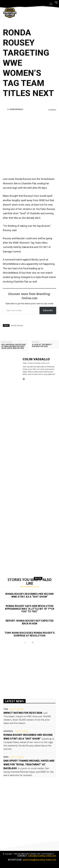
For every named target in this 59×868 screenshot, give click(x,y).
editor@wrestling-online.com (42, 856)
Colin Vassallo (16, 109)
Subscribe (48, 310)
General (8, 731)
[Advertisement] (29, 144)
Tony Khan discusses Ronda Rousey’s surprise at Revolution (30, 634)
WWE (6, 757)
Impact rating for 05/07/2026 (23, 713)
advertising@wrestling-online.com (39, 860)
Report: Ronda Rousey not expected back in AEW (30, 622)
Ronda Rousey (17, 326)
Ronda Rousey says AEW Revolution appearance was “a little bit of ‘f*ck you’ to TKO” (30, 609)
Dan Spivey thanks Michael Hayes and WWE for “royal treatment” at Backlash (29, 764)
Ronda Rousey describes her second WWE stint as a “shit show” (29, 595)
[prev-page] (26, 643)
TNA (6, 709)
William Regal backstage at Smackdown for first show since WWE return (14, 346)
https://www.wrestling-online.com (36, 363)
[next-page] (32, 643)
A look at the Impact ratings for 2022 (42, 346)
